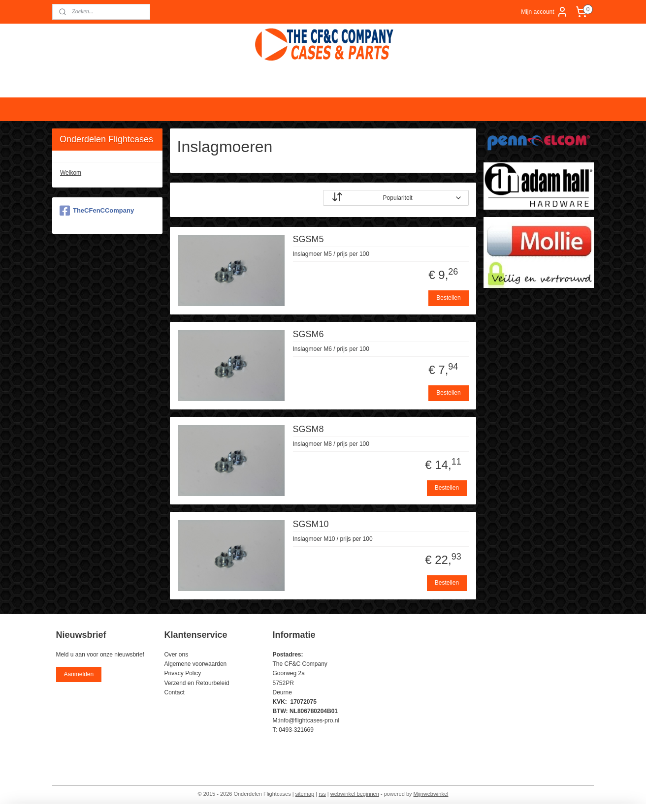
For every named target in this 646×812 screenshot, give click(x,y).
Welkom (71, 173)
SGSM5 (308, 239)
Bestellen (449, 298)
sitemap (305, 794)
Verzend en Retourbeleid (197, 683)
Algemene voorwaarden (196, 664)
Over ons (177, 655)
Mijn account (544, 12)
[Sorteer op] (396, 198)
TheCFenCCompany (97, 211)
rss (322, 794)
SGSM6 (308, 334)
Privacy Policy (183, 673)
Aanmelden (79, 674)
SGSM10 (311, 524)
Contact (175, 692)
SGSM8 (308, 429)
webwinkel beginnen (355, 794)
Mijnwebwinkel (431, 794)
